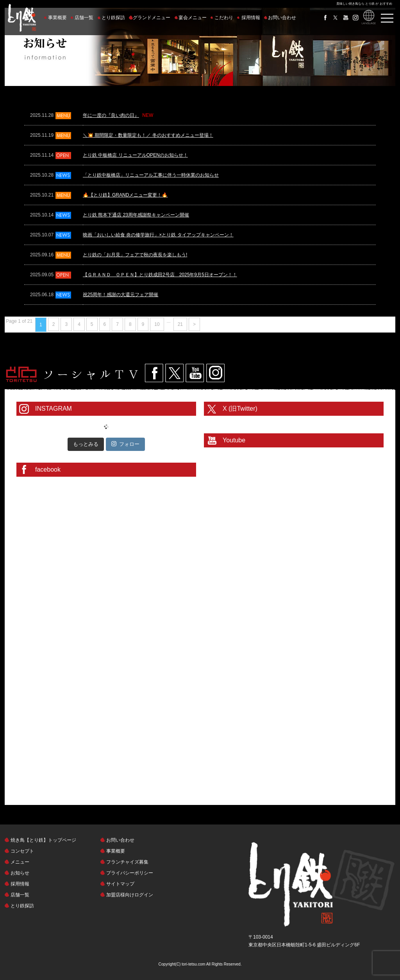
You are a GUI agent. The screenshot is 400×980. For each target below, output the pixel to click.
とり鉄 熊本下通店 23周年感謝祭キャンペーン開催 (136, 215)
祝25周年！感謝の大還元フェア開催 (121, 295)
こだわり (224, 18)
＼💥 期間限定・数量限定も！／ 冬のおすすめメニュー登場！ (148, 135)
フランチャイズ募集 (127, 862)
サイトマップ (120, 884)
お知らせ (20, 873)
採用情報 (251, 18)
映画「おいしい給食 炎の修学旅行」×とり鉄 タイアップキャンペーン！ (158, 235)
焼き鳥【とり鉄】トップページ (43, 840)
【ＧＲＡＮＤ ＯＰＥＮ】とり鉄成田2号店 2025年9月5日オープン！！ (160, 275)
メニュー (20, 862)
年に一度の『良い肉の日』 (111, 115)
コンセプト (22, 851)
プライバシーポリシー (130, 873)
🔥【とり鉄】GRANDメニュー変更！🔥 (125, 195)
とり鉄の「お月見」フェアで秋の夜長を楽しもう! (135, 255)
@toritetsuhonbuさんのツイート (237, 422)
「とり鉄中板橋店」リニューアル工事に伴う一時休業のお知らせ (151, 175)
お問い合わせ (282, 18)
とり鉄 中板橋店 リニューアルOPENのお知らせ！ (135, 155)
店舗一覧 (84, 18)
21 (180, 324)
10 (157, 324)
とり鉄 (322, 885)
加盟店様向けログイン (130, 895)
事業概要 (57, 18)
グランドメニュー (152, 18)
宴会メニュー (193, 18)
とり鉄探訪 (113, 18)
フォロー (125, 444)
